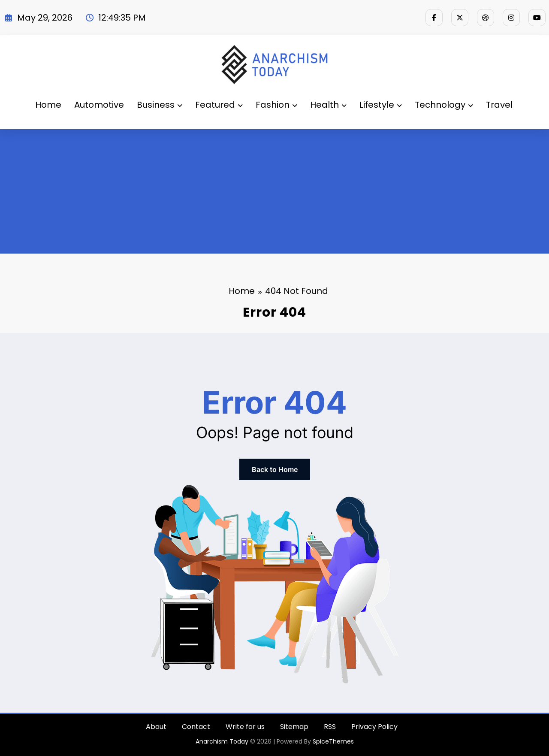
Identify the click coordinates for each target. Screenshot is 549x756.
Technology (444, 105)
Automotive (99, 105)
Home (48, 105)
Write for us (245, 727)
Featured (219, 105)
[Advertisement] (274, 194)
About (156, 727)
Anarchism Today (222, 741)
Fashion (276, 105)
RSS (330, 727)
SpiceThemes (333, 741)
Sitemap (294, 727)
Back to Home (275, 469)
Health (328, 105)
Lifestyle (381, 105)
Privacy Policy (374, 727)
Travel (499, 105)
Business (160, 105)
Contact (196, 727)
